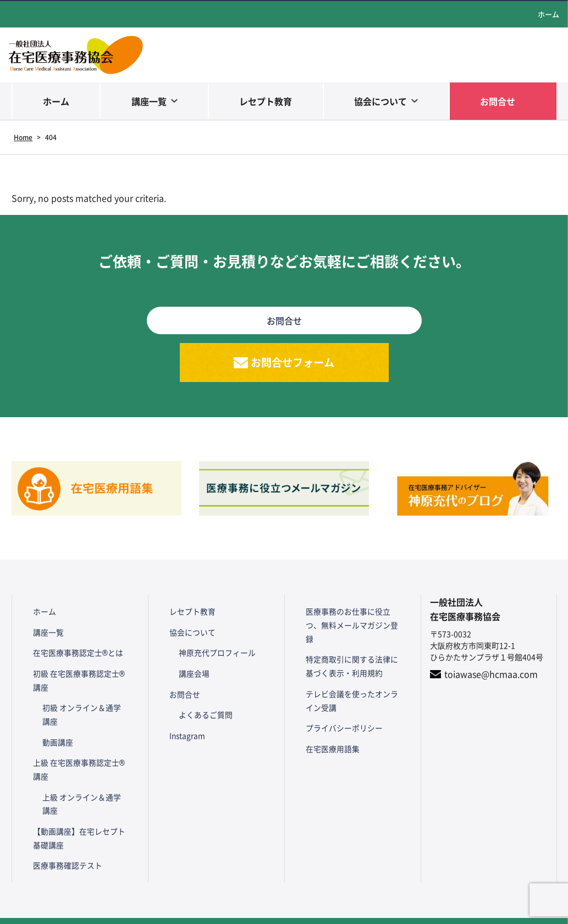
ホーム (548, 14)
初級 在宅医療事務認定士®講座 (80, 674)
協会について (380, 101)
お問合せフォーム (293, 363)
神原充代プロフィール (216, 649)
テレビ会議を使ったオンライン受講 (352, 683)
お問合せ (498, 101)
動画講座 (57, 731)
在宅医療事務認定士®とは (75, 649)
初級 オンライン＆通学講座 (84, 706)
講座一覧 (149, 101)
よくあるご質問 (205, 703)
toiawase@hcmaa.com (491, 676)
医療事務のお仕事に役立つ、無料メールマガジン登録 (352, 619)
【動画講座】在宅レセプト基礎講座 (80, 820)
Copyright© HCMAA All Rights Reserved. (284, 910)
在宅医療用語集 (329, 726)
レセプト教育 (266, 101)
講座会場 (193, 667)
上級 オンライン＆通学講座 (84, 788)
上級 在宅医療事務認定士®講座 (80, 756)
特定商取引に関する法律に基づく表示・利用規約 (352, 651)
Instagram (184, 721)
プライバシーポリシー (341, 708)
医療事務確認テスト (64, 845)
